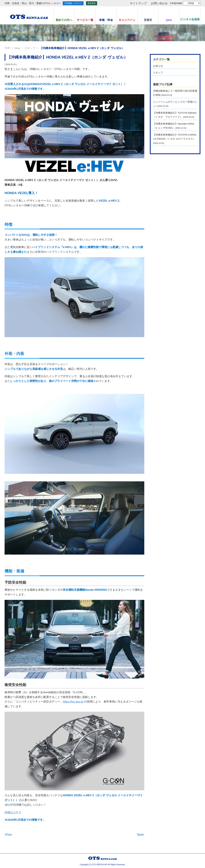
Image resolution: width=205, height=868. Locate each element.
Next (140, 834)
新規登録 (92, 3)
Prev (9, 834)
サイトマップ (138, 3)
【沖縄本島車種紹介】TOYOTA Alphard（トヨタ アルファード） (175, 115)
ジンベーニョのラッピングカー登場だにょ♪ (175, 104)
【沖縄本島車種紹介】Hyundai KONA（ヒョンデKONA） (174, 126)
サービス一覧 (85, 20)
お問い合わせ (159, 3)
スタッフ (30, 48)
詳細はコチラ (13, 812)
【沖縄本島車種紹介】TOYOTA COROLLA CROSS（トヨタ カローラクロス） (175, 139)
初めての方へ (64, 20)
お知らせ (158, 66)
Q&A (169, 20)
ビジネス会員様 (190, 19)
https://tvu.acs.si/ (73, 702)
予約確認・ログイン (73, 3)
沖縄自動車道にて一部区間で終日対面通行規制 (175, 93)
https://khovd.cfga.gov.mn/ (21, 476)
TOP (7, 48)
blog (17, 48)
